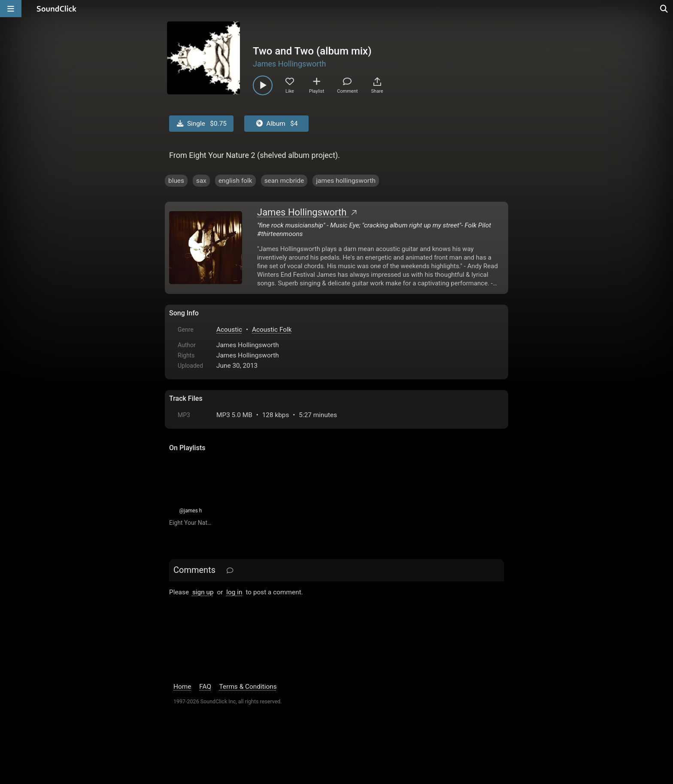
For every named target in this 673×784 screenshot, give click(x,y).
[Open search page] (664, 9)
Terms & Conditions (248, 687)
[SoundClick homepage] (57, 9)
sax (201, 181)
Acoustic (229, 330)
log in (234, 592)
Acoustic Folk (272, 330)
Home (182, 687)
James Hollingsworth (290, 64)
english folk (235, 181)
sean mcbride (284, 181)
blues (176, 181)
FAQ (205, 687)
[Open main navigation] (11, 9)
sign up (203, 592)
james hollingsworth (346, 181)
